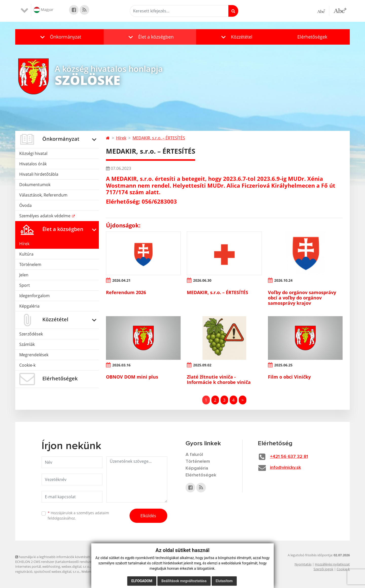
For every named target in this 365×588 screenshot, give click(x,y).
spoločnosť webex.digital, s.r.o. (57, 572)
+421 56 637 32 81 (289, 457)
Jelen (24, 275)
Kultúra (26, 254)
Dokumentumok (35, 185)
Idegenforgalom (34, 296)
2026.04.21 (121, 280)
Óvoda (25, 205)
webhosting (51, 566)
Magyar (44, 10)
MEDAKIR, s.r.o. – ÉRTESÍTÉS (159, 138)
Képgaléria (29, 306)
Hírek (24, 244)
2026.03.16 (121, 365)
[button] (59, 37)
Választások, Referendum (43, 195)
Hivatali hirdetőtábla (39, 174)
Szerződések (31, 334)
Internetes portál (28, 566)
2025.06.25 (283, 365)
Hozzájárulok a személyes (78, 515)
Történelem (30, 264)
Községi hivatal (33, 153)
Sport (25, 285)
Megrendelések (34, 355)
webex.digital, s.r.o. (76, 566)
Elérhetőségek (312, 37)
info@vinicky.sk (285, 468)
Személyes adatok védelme (45, 216)
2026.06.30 (202, 280)
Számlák (27, 344)
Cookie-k (27, 365)
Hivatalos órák (33, 164)
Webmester (90, 572)
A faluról (194, 455)
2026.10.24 (283, 280)
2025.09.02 (202, 365)
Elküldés (148, 516)
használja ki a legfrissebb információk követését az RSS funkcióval (66, 557)
